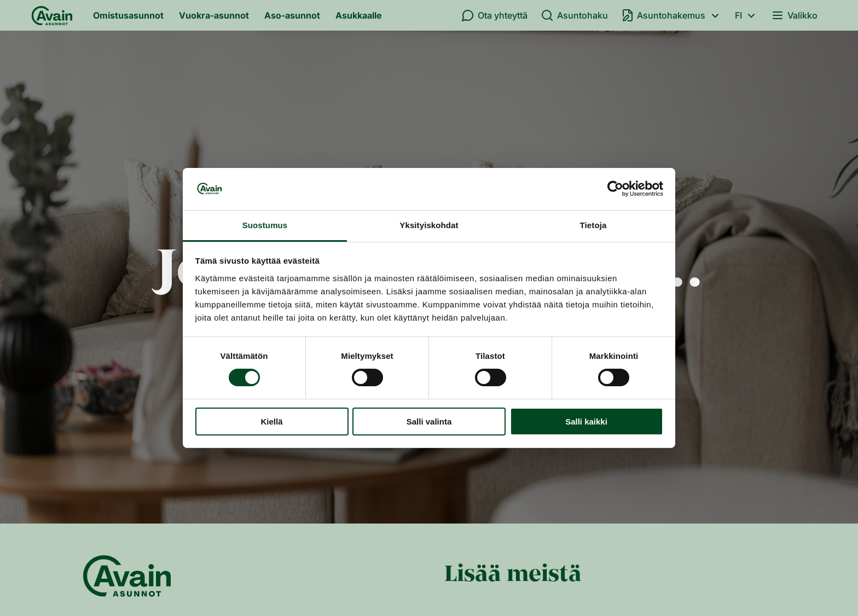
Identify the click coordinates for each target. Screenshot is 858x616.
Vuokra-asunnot (214, 15)
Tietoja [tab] (593, 225)
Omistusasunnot (128, 15)
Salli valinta (429, 422)
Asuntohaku (574, 15)
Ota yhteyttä (494, 15)
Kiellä (271, 422)
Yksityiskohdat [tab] (429, 225)
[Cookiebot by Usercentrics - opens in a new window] (615, 189)
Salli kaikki (586, 422)
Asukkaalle (359, 15)
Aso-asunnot (292, 15)
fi (747, 15)
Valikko (794, 15)
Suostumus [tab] (265, 225)
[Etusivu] (52, 15)
